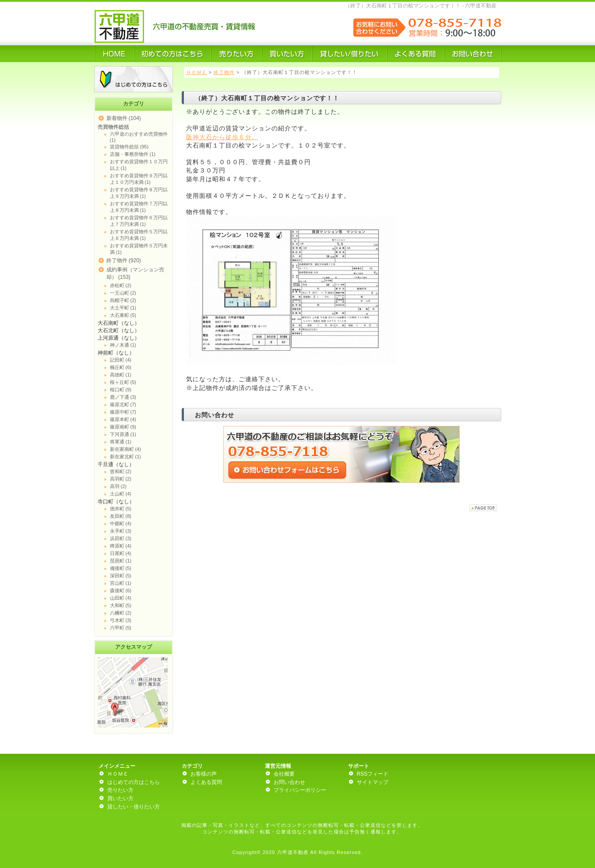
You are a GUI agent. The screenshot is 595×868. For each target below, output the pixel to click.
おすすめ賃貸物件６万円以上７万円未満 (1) (139, 221)
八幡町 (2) (121, 613)
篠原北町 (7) (123, 404)
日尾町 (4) (121, 553)
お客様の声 (204, 774)
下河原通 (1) (123, 434)
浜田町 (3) (121, 538)
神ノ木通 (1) (123, 345)
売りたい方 (120, 790)
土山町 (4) (121, 494)
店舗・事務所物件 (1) (133, 154)
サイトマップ (373, 782)
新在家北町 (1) (126, 457)
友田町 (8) (121, 516)
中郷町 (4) (121, 524)
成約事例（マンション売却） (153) (135, 273)
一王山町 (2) (123, 293)
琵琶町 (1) (121, 561)
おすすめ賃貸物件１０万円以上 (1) (139, 165)
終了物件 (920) (124, 260)
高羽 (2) (118, 486)
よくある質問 (206, 782)
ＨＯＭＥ (197, 72)
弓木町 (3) (121, 620)
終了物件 (224, 72)
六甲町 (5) (121, 628)
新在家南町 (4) (126, 449)
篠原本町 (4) (123, 419)
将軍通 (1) (121, 442)
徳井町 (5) (121, 509)
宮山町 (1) (121, 583)
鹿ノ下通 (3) (123, 397)
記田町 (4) (121, 360)
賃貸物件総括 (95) (129, 147)
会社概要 (284, 774)
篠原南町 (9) (123, 427)
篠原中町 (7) (123, 412)
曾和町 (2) (121, 471)
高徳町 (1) (121, 375)
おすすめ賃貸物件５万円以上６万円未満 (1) (139, 235)
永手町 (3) (121, 531)
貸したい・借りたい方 (134, 807)
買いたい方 (120, 798)
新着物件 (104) (124, 118)
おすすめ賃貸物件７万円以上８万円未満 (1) (139, 207)
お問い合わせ (289, 782)
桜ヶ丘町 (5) (123, 382)
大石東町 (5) (123, 315)
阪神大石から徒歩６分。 (222, 137)
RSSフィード (373, 774)
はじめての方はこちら (134, 782)
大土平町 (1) (123, 308)
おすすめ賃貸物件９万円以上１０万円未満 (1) (139, 179)
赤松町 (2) (121, 285)
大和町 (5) (121, 605)
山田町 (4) (121, 598)
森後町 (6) (121, 590)
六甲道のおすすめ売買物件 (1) (139, 137)
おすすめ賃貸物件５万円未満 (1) (139, 249)
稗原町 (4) (121, 546)
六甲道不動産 (293, 852)
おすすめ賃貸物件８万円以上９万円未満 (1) (139, 193)
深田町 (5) (121, 576)
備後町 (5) (121, 568)
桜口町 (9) (121, 390)
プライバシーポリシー (300, 790)
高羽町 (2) (121, 479)
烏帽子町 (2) (123, 300)
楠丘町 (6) (121, 367)
